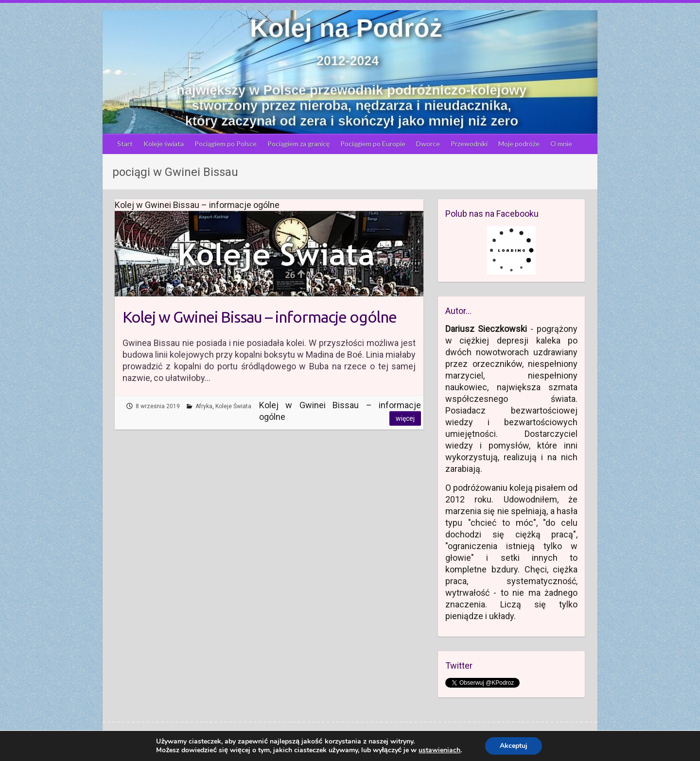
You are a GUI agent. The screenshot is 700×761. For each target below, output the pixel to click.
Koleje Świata (233, 406)
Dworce (428, 144)
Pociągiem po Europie (373, 144)
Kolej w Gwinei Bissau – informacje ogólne (260, 317)
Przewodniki (469, 144)
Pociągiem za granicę (298, 144)
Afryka (204, 406)
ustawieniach (439, 750)
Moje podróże (519, 144)
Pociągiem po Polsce (226, 144)
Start (125, 144)
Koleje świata (164, 144)
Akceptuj (514, 746)
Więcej (405, 418)
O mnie (561, 144)
